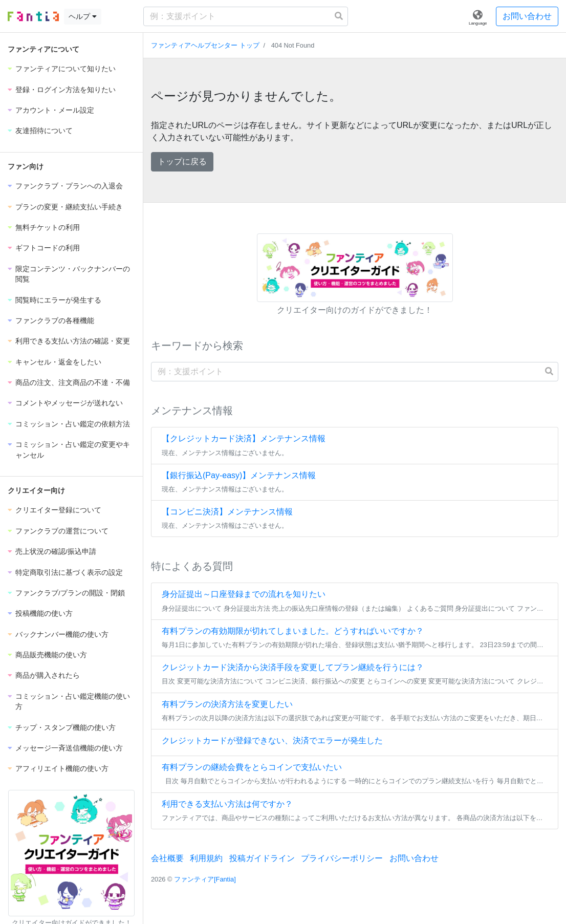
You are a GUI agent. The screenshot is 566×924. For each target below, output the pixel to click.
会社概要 (167, 858)
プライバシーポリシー (342, 858)
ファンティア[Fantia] (205, 879)
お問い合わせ (527, 16)
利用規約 (206, 858)
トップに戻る (182, 162)
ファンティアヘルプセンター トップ (205, 45)
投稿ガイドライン (262, 858)
